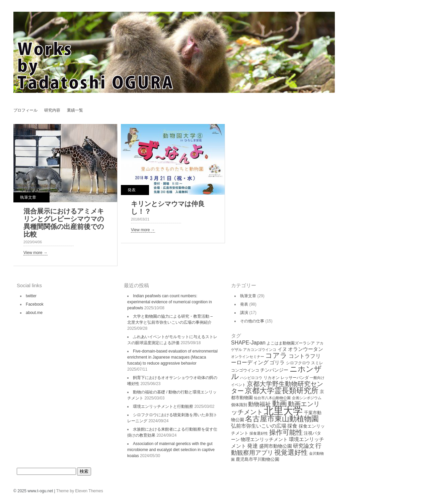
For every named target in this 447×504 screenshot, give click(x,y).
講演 (244, 313)
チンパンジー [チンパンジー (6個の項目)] (274, 370)
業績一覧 (75, 110)
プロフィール (25, 110)
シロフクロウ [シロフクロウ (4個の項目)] (298, 363)
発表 (132, 190)
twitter (31, 296)
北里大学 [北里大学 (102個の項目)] (283, 411)
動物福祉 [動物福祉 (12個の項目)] (259, 404)
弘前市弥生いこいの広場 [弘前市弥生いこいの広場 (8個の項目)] (259, 426)
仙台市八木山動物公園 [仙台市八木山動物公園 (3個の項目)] (272, 398)
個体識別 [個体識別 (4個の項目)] (239, 405)
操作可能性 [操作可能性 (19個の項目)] (286, 432)
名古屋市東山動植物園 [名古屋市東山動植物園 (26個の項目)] (282, 419)
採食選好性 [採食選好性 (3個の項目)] (259, 433)
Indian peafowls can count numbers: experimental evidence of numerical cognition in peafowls (170, 302)
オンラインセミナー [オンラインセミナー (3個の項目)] (248, 357)
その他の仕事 (252, 321)
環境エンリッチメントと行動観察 (163, 406)
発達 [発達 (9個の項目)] (252, 446)
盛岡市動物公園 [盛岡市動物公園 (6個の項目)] (276, 446)
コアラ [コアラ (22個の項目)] (276, 355)
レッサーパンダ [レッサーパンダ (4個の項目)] (295, 378)
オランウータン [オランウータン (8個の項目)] (306, 349)
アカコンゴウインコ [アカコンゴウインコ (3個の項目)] (260, 350)
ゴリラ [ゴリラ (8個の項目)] (277, 362)
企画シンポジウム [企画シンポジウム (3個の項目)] (307, 398)
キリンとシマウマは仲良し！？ (168, 208)
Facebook (35, 304)
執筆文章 (28, 197)
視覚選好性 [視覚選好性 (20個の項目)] (291, 452)
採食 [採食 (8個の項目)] (292, 426)
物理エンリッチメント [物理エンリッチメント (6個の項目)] (264, 439)
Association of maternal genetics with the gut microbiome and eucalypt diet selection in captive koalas (171, 450)
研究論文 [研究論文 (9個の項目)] (304, 446)
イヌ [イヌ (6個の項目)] (282, 349)
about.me (34, 313)
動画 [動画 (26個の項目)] (280, 404)
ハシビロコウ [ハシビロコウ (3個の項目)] (251, 378)
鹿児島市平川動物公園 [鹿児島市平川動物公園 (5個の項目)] (257, 459)
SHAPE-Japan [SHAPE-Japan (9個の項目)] (248, 343)
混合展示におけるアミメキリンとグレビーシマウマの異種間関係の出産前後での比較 (64, 223)
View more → (35, 253)
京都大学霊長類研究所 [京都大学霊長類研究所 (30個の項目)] (282, 391)
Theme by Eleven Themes (80, 491)
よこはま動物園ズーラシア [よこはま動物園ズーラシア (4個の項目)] (291, 343)
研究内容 (52, 110)
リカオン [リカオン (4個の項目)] (272, 378)
